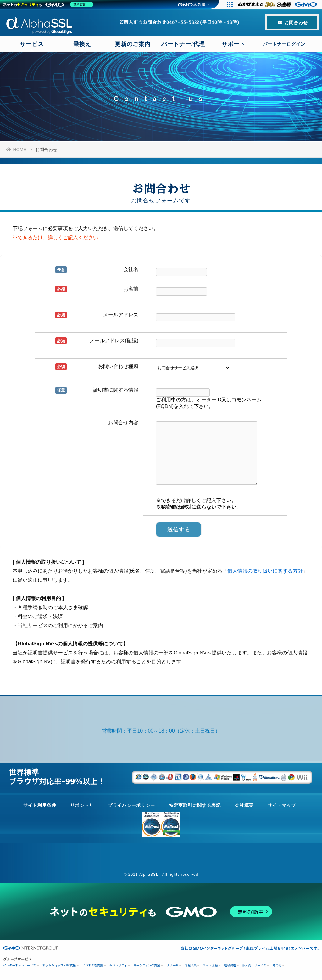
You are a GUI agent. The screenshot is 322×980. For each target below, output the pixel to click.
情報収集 (191, 965)
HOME (16, 150)
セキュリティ (118, 965)
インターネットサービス (20, 965)
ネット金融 (210, 965)
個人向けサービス (254, 965)
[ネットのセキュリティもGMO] (48, 4)
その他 (277, 965)
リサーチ (172, 965)
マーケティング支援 (147, 965)
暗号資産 (230, 965)
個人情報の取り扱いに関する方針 (265, 571)
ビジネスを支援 (93, 965)
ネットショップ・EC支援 (59, 965)
